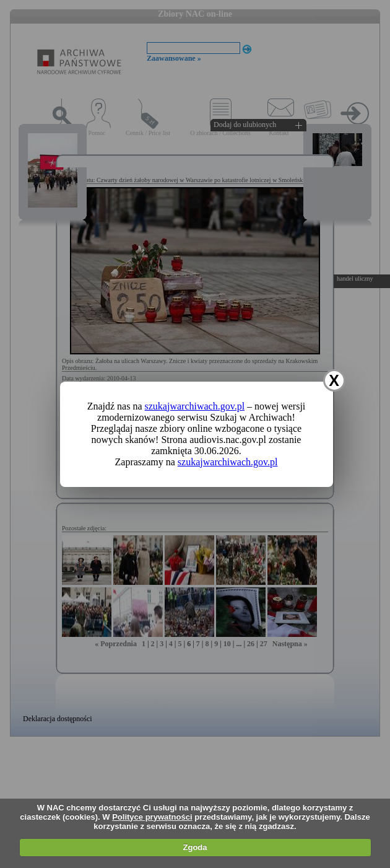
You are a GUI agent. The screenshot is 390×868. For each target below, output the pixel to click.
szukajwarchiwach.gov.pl (195, 406)
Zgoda (195, 847)
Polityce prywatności (152, 817)
